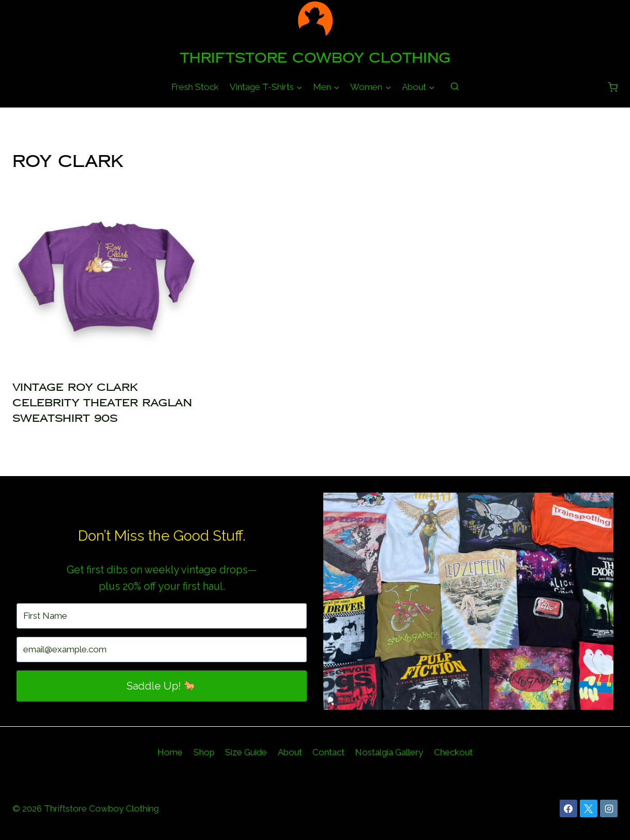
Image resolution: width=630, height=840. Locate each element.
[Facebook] (568, 808)
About (290, 752)
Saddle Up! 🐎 (162, 686)
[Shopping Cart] (613, 87)
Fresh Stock (195, 87)
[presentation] (106, 276)
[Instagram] (609, 808)
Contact (328, 752)
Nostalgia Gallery (389, 752)
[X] (589, 808)
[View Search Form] (455, 87)
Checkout (453, 752)
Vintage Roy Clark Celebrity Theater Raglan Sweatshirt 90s (102, 403)
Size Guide (246, 752)
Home (170, 752)
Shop (204, 752)
